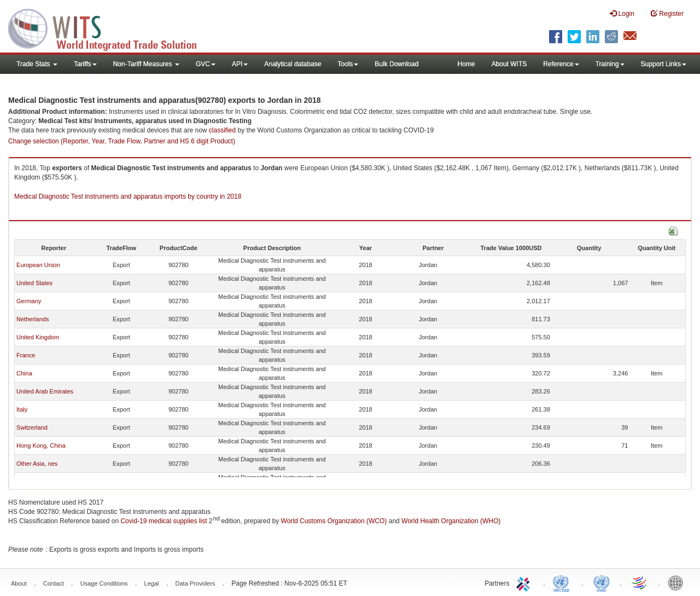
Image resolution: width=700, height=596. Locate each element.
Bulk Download (396, 64)
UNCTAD (563, 582)
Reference (561, 64)
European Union (38, 265)
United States (34, 283)
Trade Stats (37, 64)
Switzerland (32, 427)
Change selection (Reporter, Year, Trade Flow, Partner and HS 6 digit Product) (122, 141)
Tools (348, 64)
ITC (525, 582)
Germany (29, 301)
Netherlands (33, 319)
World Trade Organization (640, 582)
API (240, 64)
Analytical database (293, 64)
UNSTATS (602, 582)
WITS (109, 27)
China (24, 373)
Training (610, 64)
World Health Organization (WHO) (451, 521)
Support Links (664, 64)
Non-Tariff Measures (146, 64)
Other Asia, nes (37, 464)
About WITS (509, 64)
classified (222, 130)
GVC (206, 64)
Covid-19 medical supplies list (164, 521)
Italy (22, 409)
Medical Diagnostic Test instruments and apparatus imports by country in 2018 (128, 196)
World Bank (678, 582)
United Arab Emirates (45, 391)
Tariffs (85, 64)
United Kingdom (38, 337)
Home (466, 64)
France (26, 355)
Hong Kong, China (41, 445)
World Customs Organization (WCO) (334, 521)
